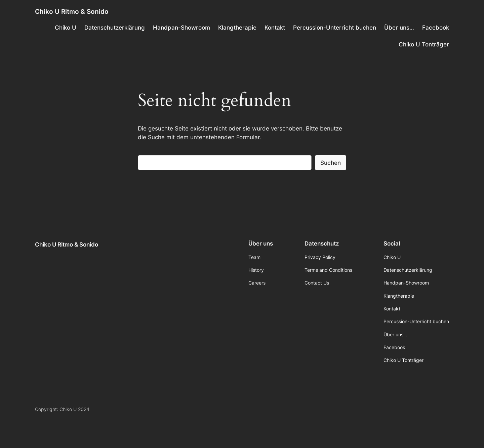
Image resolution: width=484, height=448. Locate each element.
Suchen (331, 163)
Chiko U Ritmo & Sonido (72, 11)
